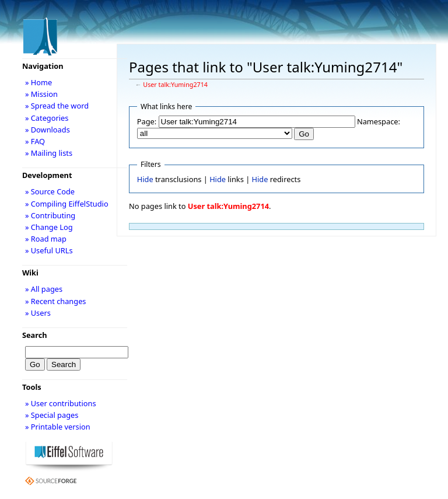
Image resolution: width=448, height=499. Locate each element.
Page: (147, 121)
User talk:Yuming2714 (175, 85)
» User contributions (61, 403)
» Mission (41, 94)
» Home (38, 82)
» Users (38, 313)
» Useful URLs (49, 250)
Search (35, 335)
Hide (145, 179)
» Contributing (50, 215)
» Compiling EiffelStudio (67, 204)
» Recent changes (56, 301)
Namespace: (379, 121)
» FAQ (35, 141)
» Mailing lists (49, 153)
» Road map (46, 239)
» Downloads (48, 130)
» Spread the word (57, 106)
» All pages (44, 289)
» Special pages (52, 415)
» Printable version (58, 427)
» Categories (47, 118)
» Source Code (50, 191)
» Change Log (49, 227)
